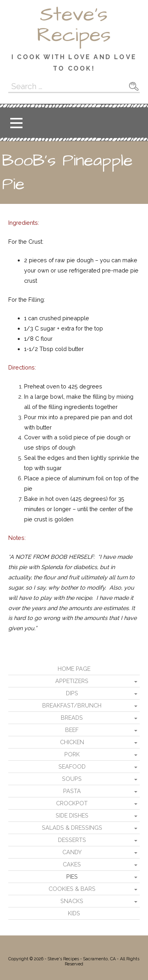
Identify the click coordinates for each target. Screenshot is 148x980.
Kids (74, 913)
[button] (16, 123)
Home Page (74, 669)
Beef (72, 730)
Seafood (72, 766)
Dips (72, 693)
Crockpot (72, 803)
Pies (72, 876)
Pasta (72, 791)
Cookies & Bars (72, 889)
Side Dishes (72, 815)
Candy (72, 852)
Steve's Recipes (74, 25)
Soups (72, 779)
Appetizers (72, 681)
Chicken (72, 742)
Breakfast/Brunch (72, 705)
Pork (72, 754)
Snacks (72, 901)
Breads (72, 718)
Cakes (72, 864)
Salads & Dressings (72, 828)
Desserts (72, 840)
